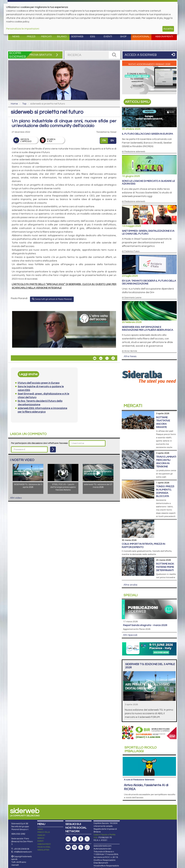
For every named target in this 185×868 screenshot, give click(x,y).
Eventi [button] (108, 37)
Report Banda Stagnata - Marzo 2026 (145, 625)
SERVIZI (41, 838)
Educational (141, 37)
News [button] (16, 37)
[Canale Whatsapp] (87, 847)
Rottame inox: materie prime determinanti (165, 567)
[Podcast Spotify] (74, 847)
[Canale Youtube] (68, 847)
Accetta (168, 29)
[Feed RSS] (81, 847)
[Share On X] (107, 358)
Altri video (16, 498)
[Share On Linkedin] (101, 358)
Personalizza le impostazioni (23, 29)
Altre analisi (130, 585)
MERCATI (41, 835)
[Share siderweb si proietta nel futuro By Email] (95, 358)
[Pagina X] (87, 839)
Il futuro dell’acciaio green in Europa (147, 134)
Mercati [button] (46, 37)
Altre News (130, 356)
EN (112, 141)
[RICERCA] (114, 55)
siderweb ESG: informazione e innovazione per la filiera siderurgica (148, 328)
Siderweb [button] (77, 37)
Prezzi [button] (31, 37)
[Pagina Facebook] (81, 839)
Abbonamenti (164, 37)
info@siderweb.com (23, 852)
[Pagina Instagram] (74, 839)
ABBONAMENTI (44, 844)
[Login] (53, 449)
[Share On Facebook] (113, 358)
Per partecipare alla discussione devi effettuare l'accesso (39, 443)
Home (14, 104)
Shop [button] (123, 37)
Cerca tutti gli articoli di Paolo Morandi (52, 299)
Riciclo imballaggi (141, 749)
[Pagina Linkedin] (68, 839)
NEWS (40, 829)
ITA (104, 141)
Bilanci (62, 37)
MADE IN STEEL (44, 847)
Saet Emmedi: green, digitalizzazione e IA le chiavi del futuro (148, 232)
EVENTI (40, 841)
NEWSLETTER (43, 850)
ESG (93, 37)
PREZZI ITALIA (44, 832)
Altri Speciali (130, 635)
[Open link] (64, 329)
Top (24, 104)
